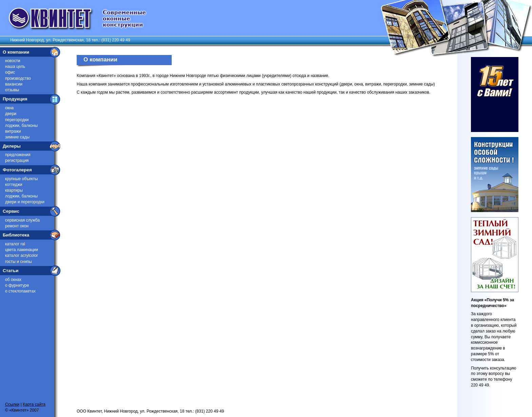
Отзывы (12, 90)
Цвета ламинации (22, 250)
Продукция (15, 99)
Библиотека (16, 235)
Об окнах (13, 280)
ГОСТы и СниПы (18, 262)
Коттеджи (14, 185)
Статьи (11, 271)
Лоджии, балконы (21, 126)
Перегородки (17, 120)
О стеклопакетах (20, 291)
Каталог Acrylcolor (22, 255)
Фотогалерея (17, 170)
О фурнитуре (17, 285)
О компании (16, 52)
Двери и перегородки (25, 202)
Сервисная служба (22, 220)
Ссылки (12, 404)
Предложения (18, 155)
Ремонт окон (17, 226)
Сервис (11, 211)
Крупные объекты (21, 179)
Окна (9, 108)
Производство (18, 78)
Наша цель (15, 67)
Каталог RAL (15, 244)
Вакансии (14, 84)
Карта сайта (34, 404)
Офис (10, 72)
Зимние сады (17, 137)
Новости (13, 61)
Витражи (13, 131)
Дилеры (12, 146)
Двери (11, 114)
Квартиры (14, 190)
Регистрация (17, 160)
